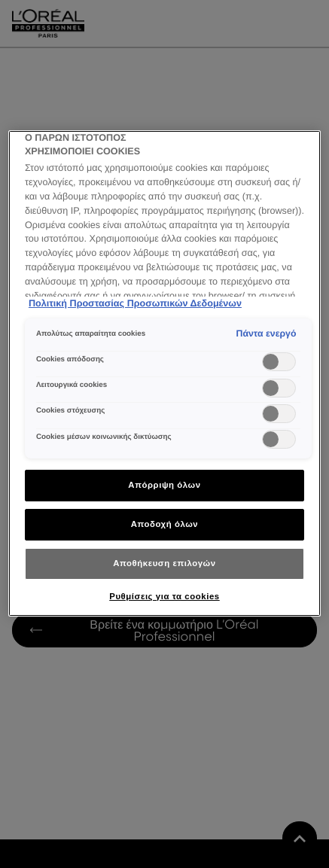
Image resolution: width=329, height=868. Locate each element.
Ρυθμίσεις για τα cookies (164, 596)
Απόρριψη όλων (164, 485)
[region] (164, 373)
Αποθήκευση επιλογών (164, 563)
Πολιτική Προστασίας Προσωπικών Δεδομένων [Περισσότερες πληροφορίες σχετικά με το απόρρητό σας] (135, 303)
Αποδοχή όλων (165, 524)
